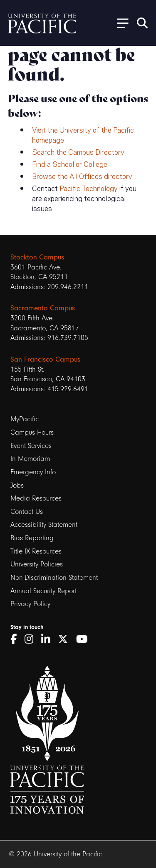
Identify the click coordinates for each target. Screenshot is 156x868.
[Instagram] (32, 639)
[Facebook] (16, 639)
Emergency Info (33, 472)
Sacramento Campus (43, 308)
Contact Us (27, 512)
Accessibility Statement (44, 525)
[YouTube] (85, 639)
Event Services (31, 446)
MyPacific (25, 419)
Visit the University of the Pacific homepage (83, 134)
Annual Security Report (43, 591)
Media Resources (36, 498)
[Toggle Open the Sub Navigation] (120, 23)
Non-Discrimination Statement (54, 577)
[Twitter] (66, 639)
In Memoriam (30, 459)
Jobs (17, 485)
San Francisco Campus (45, 359)
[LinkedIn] (48, 639)
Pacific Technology (89, 188)
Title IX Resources (36, 551)
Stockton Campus (37, 257)
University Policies (37, 564)
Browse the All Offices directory (82, 176)
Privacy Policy (30, 604)
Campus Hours (32, 432)
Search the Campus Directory (78, 151)
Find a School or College (70, 164)
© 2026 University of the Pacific (55, 854)
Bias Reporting (32, 538)
